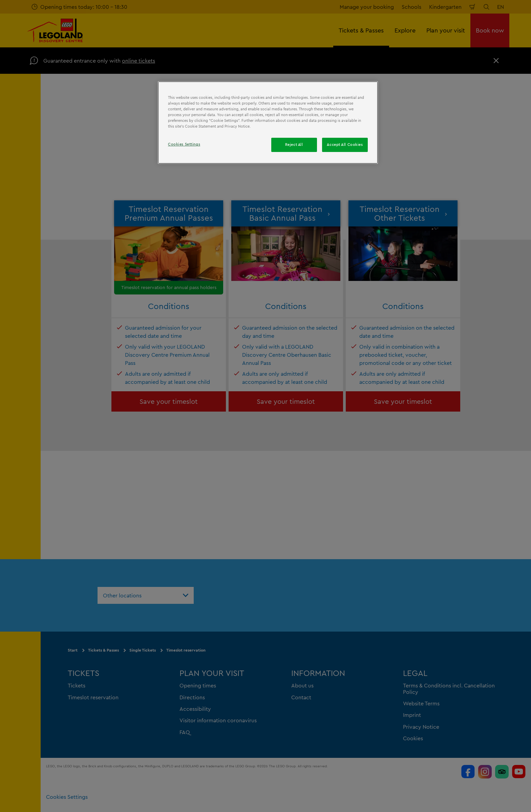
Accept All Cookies (345, 145)
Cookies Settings (184, 144)
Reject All (294, 145)
